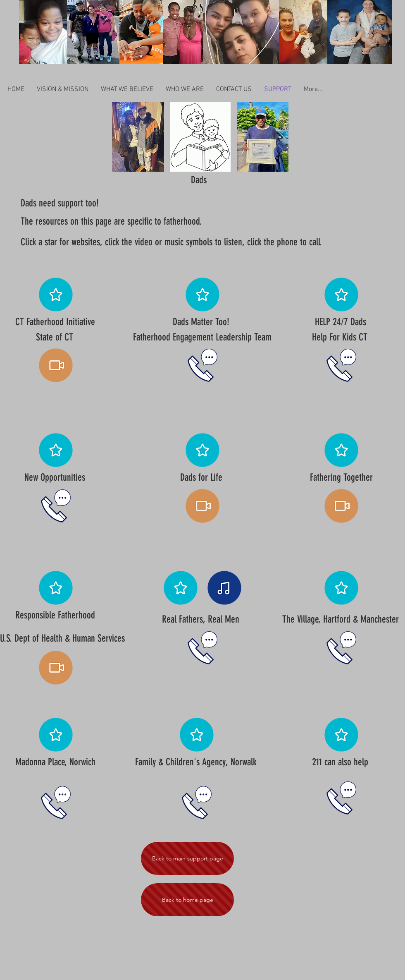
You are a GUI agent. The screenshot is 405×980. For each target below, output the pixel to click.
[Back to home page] (187, 900)
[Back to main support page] (187, 858)
